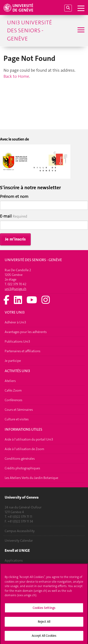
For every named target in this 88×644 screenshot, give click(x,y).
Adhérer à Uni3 (15, 322)
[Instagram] (46, 300)
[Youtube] (32, 300)
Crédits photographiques (22, 468)
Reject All (44, 623)
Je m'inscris (15, 239)
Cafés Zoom (13, 390)
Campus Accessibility (20, 531)
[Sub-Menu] (80, 30)
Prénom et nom (14, 196)
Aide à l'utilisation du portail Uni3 (29, 439)
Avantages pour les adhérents (26, 332)
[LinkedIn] (18, 300)
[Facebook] (6, 300)
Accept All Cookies (44, 637)
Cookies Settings (44, 609)
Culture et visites (17, 419)
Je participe (13, 361)
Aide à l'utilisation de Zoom (24, 449)
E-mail (6, 216)
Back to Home (16, 76)
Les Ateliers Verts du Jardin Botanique (31, 478)
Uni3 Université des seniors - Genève (29, 31)
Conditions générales (20, 459)
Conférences (13, 400)
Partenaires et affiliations (23, 351)
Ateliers (10, 381)
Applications (14, 560)
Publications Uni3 (17, 341)
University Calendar (19, 540)
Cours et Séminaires (19, 410)
